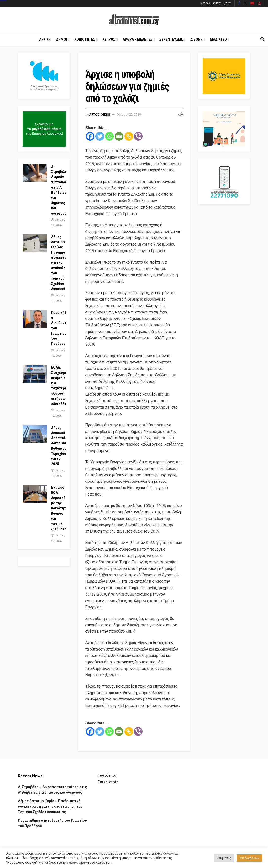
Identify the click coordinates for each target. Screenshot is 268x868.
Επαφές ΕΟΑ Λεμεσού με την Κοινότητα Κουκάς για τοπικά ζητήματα (60, 508)
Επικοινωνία (108, 782)
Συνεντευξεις (171, 39)
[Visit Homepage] (134, 20)
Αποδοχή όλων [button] (249, 858)
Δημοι (62, 39)
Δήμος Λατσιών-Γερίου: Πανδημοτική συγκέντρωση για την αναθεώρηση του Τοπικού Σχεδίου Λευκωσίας (50, 807)
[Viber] (138, 136)
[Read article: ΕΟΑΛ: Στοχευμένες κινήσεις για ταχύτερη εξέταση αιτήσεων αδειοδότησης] (35, 374)
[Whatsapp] (109, 136)
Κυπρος (109, 39)
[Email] (119, 136)
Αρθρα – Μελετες (137, 39)
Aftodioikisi (100, 114)
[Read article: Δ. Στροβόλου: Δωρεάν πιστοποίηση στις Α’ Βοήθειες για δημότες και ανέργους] (35, 173)
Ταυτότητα (107, 775)
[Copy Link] (129, 136)
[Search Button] (262, 39)
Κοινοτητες (85, 39)
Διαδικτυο (218, 39)
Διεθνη (196, 39)
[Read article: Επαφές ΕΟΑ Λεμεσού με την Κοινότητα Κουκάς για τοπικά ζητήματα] (35, 494)
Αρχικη (45, 39)
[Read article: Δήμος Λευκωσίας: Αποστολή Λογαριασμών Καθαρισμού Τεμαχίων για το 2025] (35, 434)
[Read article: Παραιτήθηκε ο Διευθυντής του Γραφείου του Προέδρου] (35, 319)
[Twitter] (100, 136)
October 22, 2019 (129, 114)
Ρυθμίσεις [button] (224, 858)
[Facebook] (90, 136)
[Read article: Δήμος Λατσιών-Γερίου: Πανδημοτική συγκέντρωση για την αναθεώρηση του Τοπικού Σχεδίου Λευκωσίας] (35, 243)
